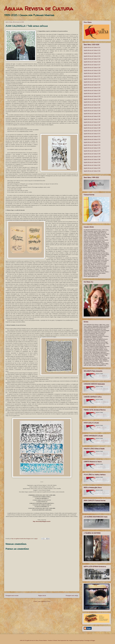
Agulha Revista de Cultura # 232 (92, 79)
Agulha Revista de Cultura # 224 (92, 56)
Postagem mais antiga (72, 595)
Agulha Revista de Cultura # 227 (92, 65)
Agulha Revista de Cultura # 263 (92, 168)
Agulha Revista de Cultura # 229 (92, 70)
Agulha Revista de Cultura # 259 (92, 157)
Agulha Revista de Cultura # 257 (92, 151)
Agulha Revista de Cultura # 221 (92, 47)
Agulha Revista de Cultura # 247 (92, 122)
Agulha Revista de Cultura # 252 (92, 137)
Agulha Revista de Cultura (39, 8)
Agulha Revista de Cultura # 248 (92, 125)
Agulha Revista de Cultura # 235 (92, 88)
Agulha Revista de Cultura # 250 (92, 131)
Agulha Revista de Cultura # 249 (92, 128)
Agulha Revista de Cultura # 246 (92, 119)
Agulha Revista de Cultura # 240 (92, 102)
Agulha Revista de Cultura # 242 (92, 108)
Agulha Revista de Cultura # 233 (92, 82)
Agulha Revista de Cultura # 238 (92, 96)
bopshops (82, 640)
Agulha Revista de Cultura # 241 (92, 105)
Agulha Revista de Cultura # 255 (92, 145)
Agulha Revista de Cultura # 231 (92, 76)
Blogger (93, 640)
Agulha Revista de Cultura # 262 (92, 165)
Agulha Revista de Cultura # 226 (92, 62)
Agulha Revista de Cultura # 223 (92, 53)
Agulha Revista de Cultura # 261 (92, 162)
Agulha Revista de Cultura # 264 (92, 171)
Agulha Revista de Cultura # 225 (92, 59)
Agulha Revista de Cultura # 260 (92, 159)
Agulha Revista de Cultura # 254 (92, 142)
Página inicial (42, 595)
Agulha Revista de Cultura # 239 (92, 99)
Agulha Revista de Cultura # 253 (92, 139)
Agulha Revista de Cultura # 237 (92, 93)
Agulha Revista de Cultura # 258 (92, 154)
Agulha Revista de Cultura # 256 (92, 148)
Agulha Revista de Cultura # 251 (92, 134)
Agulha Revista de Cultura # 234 (92, 85)
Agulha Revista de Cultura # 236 (92, 91)
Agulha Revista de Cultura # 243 (92, 111)
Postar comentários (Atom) (44, 601)
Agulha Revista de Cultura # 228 (92, 68)
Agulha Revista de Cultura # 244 (92, 114)
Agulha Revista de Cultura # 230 (92, 73)
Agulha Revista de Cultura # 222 (92, 50)
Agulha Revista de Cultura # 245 (92, 116)
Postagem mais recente (12, 595)
